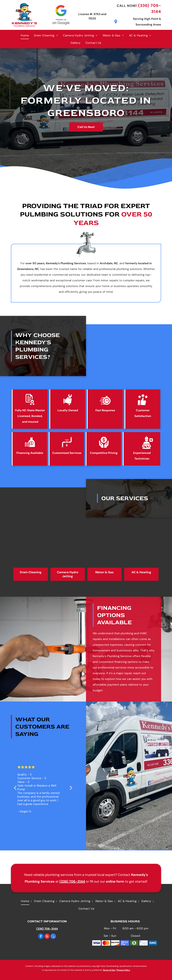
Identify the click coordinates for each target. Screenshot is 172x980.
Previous (15, 790)
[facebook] (41, 937)
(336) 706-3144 (72, 881)
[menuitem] (25, 35)
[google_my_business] (53, 937)
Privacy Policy (123, 970)
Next (71, 790)
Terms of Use (109, 970)
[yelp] (47, 937)
